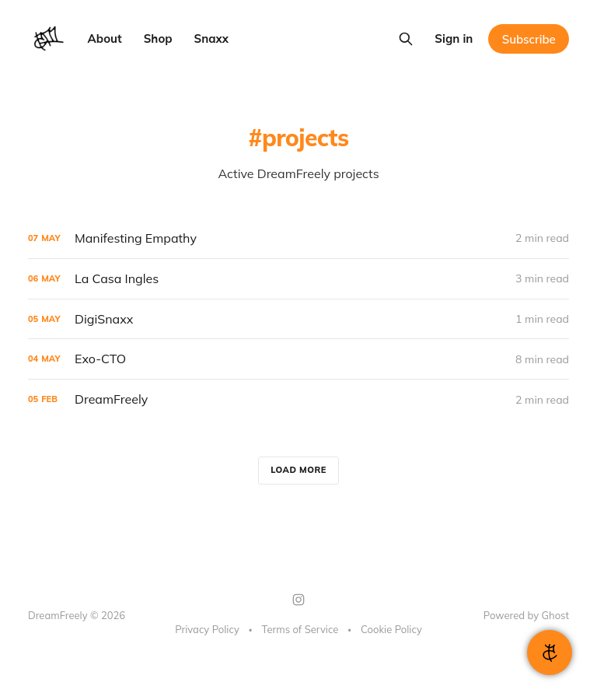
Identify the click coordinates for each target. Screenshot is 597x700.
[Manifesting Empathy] (298, 238)
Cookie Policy (391, 629)
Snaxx (212, 38)
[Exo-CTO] (298, 359)
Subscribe (529, 39)
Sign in (454, 38)
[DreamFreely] (298, 399)
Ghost (555, 615)
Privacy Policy (207, 629)
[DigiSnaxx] (298, 319)
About (105, 38)
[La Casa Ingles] (298, 279)
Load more (298, 470)
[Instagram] (298, 600)
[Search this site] (406, 39)
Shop (158, 38)
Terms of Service (300, 629)
